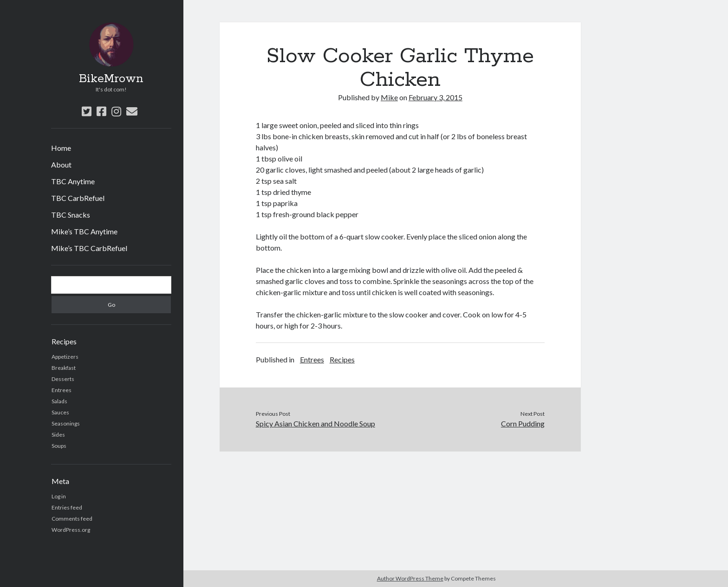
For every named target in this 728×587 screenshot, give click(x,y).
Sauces (60, 412)
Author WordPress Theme (410, 578)
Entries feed (67, 507)
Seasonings (66, 423)
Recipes (342, 359)
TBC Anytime (73, 181)
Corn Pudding (523, 423)
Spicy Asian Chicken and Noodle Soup (315, 423)
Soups (59, 446)
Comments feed (72, 519)
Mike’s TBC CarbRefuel (89, 248)
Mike (389, 97)
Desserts (63, 379)
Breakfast (64, 368)
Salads (59, 401)
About (61, 164)
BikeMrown (111, 79)
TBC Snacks (71, 215)
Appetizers (65, 357)
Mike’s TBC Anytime (84, 231)
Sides (58, 435)
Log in (59, 496)
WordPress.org (71, 530)
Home (61, 148)
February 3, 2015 (435, 97)
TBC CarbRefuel (78, 198)
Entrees (62, 390)
